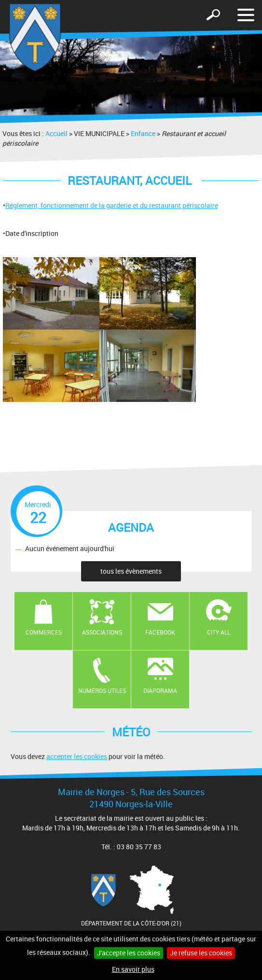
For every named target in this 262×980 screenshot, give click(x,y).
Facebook (160, 632)
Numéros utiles (102, 690)
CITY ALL (219, 632)
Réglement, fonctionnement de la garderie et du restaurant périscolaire (112, 205)
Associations (102, 632)
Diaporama (160, 690)
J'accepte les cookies (129, 953)
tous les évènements (131, 571)
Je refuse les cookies (201, 953)
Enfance (143, 133)
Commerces (44, 632)
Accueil (56, 133)
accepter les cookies (77, 756)
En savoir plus (133, 969)
